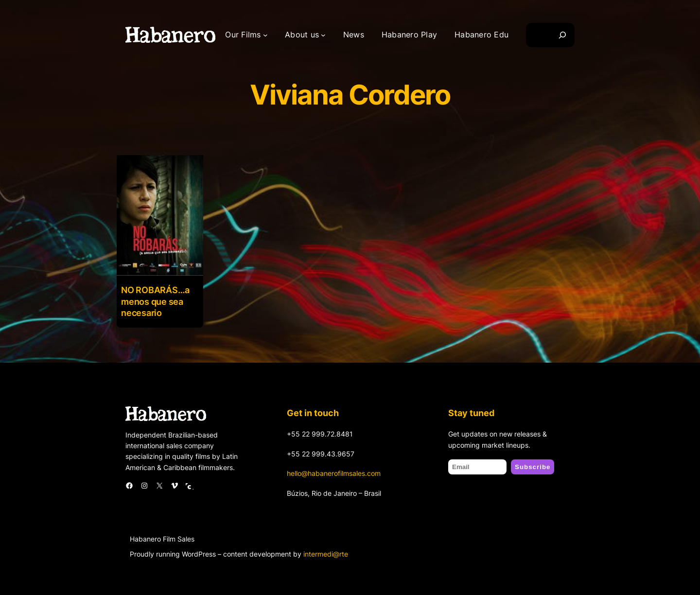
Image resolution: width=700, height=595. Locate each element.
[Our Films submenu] (265, 35)
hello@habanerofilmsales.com (334, 473)
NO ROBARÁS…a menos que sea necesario (155, 301)
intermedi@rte (326, 554)
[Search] (562, 35)
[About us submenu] (323, 35)
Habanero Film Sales (162, 539)
